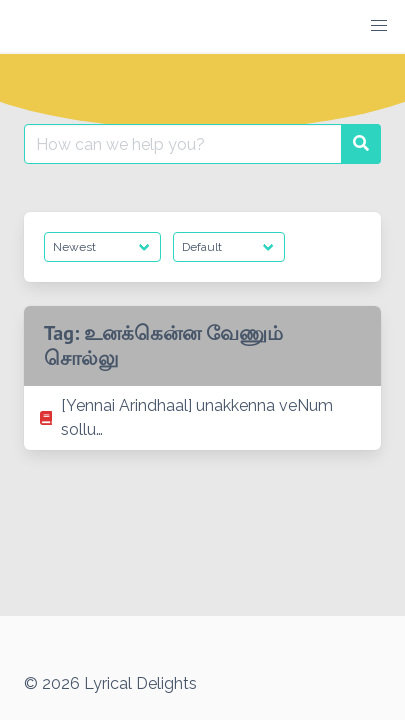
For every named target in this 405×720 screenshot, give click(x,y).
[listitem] (202, 418)
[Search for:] (183, 144)
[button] (379, 26)
